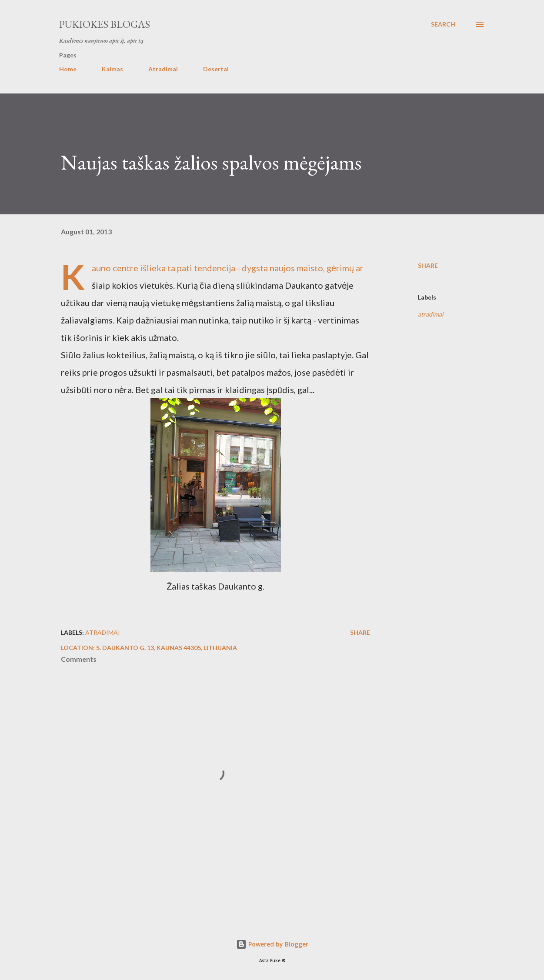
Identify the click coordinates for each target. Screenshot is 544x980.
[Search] (443, 24)
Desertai (216, 69)
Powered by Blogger (272, 944)
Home (68, 69)
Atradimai (163, 69)
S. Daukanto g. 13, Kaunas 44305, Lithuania (167, 648)
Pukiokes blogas (105, 24)
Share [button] (428, 265)
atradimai (431, 314)
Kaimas (112, 69)
